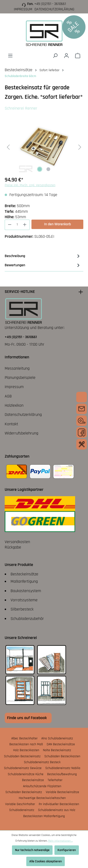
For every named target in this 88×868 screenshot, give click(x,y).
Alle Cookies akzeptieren (46, 861)
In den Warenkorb (57, 224)
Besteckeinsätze (24, 574)
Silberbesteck (22, 609)
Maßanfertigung (24, 581)
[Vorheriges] (8, 147)
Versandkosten (17, 542)
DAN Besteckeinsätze (61, 744)
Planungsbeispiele (20, 378)
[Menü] (10, 56)
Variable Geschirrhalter (20, 804)
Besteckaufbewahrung (62, 774)
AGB (8, 396)
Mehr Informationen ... (60, 841)
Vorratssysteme (24, 600)
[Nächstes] (80, 147)
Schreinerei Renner (21, 108)
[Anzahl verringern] (10, 225)
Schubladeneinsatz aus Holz (57, 810)
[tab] (43, 256)
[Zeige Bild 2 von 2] (48, 169)
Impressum (23, 9)
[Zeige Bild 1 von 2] (40, 169)
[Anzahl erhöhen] (25, 225)
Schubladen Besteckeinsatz (22, 756)
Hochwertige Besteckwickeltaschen (42, 798)
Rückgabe (13, 547)
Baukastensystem (26, 591)
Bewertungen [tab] (43, 265)
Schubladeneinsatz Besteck (42, 762)
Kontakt (11, 424)
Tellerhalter (55, 780)
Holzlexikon (14, 405)
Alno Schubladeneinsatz (57, 738)
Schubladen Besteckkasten (62, 756)
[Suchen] (55, 56)
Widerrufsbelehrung (21, 433)
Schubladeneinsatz (22, 810)
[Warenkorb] (78, 56)
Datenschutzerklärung (54, 9)
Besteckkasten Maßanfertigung (44, 816)
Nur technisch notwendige (32, 850)
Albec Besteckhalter (24, 738)
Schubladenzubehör (27, 619)
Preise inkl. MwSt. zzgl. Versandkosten (30, 185)
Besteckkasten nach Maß (26, 744)
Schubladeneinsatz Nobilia (63, 768)
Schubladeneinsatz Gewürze (23, 768)
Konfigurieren (67, 850)
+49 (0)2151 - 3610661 (50, 4)
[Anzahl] (17, 225)
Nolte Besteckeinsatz (57, 750)
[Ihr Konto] (66, 56)
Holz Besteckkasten (26, 750)
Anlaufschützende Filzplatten (42, 786)
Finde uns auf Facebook (27, 718)
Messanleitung (17, 368)
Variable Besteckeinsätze (62, 792)
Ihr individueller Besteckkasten (59, 804)
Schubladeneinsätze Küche (26, 774)
